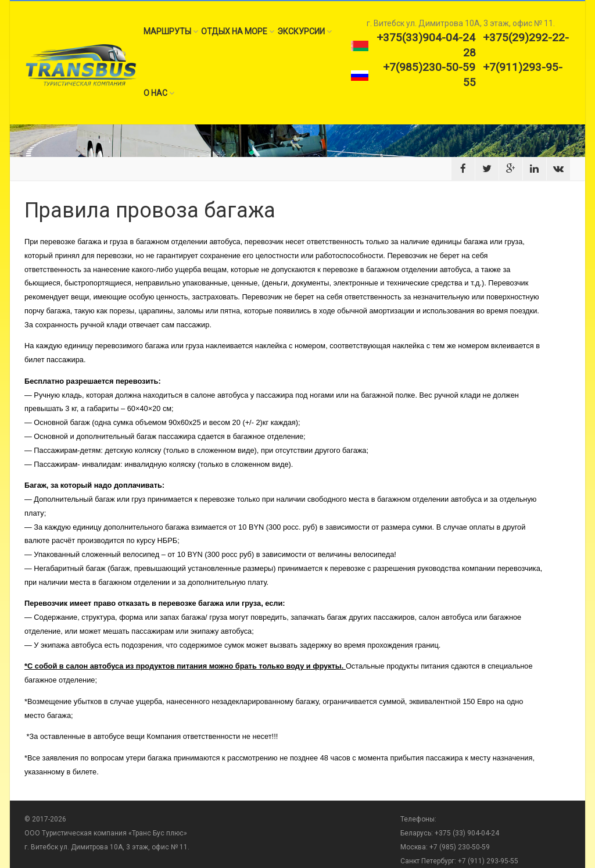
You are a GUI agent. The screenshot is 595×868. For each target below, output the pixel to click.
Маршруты (171, 31)
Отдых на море (238, 31)
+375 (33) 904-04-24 (466, 833)
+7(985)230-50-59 (429, 67)
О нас (159, 93)
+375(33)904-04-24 (426, 37)
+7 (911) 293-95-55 (488, 861)
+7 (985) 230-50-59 (460, 847)
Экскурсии (304, 31)
